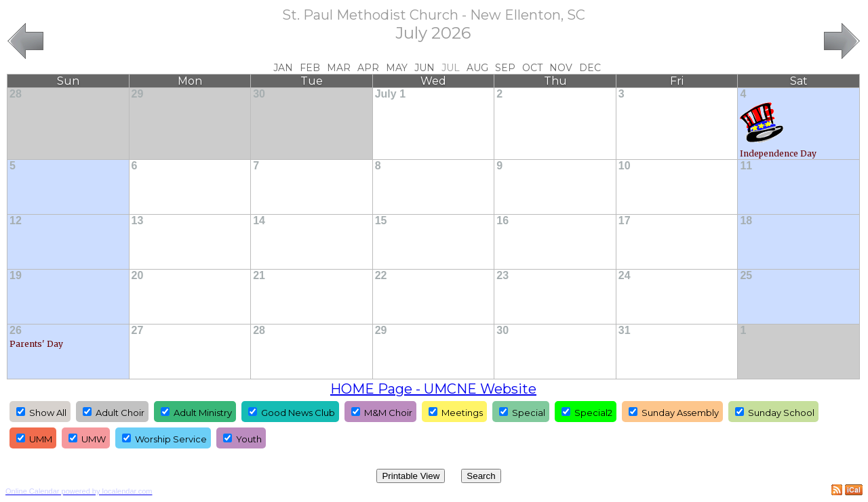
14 (259, 221)
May (397, 68)
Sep (505, 68)
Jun (425, 68)
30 (259, 94)
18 (746, 221)
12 (16, 221)
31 (625, 330)
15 (381, 221)
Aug (477, 68)
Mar (339, 68)
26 (16, 330)
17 (625, 221)
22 (381, 275)
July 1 (390, 94)
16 (502, 221)
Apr (368, 68)
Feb (310, 68)
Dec (590, 68)
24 (625, 275)
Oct (532, 68)
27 (138, 330)
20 (138, 275)
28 (16, 94)
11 (746, 166)
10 (625, 166)
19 (16, 275)
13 (138, 221)
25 (746, 275)
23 (502, 275)
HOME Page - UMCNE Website (433, 389)
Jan (283, 68)
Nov (561, 68)
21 (259, 275)
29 (138, 94)
